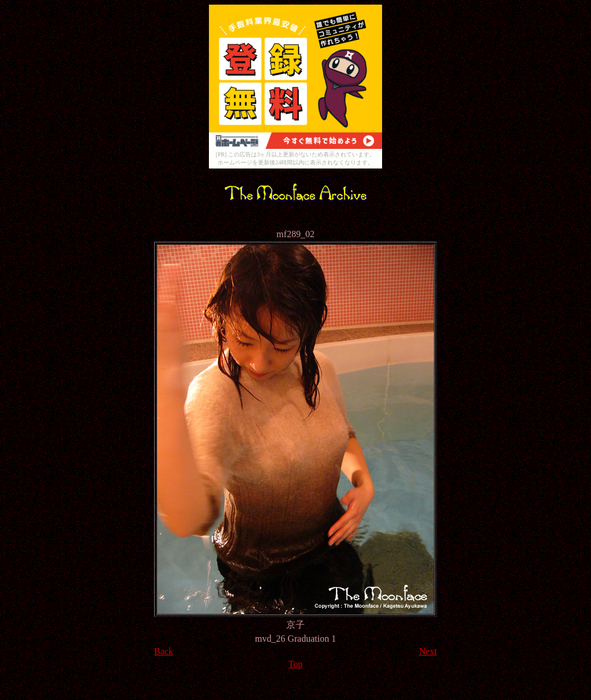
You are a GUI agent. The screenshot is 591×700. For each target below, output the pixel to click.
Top (296, 664)
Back (164, 651)
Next (428, 651)
